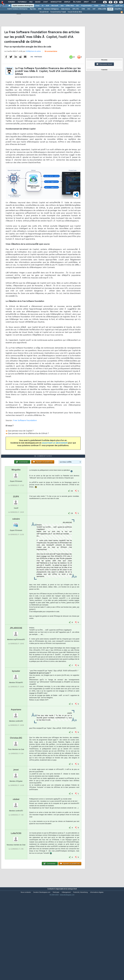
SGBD (96, 6)
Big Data (33, 9)
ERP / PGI (76, 9)
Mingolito (16, 506)
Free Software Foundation (25, 433)
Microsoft (55, 6)
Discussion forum (104, 64)
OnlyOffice (118, 9)
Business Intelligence (51, 9)
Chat (45, 2)
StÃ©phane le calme (33, 63)
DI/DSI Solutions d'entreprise (23, 6)
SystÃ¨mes (119, 6)
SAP (94, 9)
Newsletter (56, 2)
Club (94, 2)
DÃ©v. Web (70, 6)
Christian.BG (16, 774)
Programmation (86, 6)
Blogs (38, 2)
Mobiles (110, 6)
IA (43, 6)
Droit (86, 2)
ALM (47, 6)
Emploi (67, 2)
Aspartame (16, 745)
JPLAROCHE (16, 664)
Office (103, 6)
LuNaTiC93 (16, 869)
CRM (83, 9)
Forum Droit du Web (75, 12)
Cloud (37, 6)
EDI (77, 6)
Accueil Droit (44, 12)
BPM (40, 9)
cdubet (16, 835)
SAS (89, 9)
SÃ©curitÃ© (102, 9)
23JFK (16, 532)
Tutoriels (22, 2)
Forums (11, 2)
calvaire (16, 555)
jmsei (16, 806)
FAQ (31, 2)
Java (62, 6)
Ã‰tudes (77, 2)
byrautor (16, 707)
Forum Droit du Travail (58, 12)
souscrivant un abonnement (55, 455)
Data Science (66, 9)
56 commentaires (51, 63)
